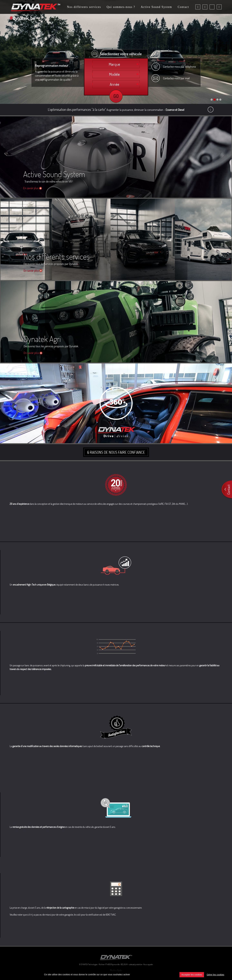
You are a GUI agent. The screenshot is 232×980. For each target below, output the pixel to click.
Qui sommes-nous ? (121, 7)
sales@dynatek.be (135, 964)
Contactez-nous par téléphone (179, 67)
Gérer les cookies (215, 975)
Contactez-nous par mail (176, 78)
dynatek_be (22, 18)
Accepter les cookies (192, 975)
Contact (183, 7)
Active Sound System (156, 7)
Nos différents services (84, 7)
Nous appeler (148, 964)
